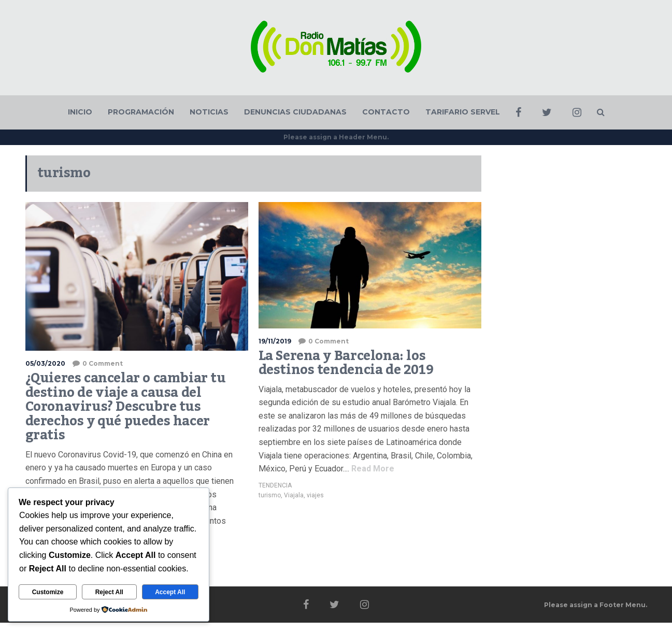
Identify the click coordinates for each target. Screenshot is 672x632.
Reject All (109, 592)
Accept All (170, 592)
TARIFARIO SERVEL (463, 112)
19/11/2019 (275, 341)
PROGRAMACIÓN (141, 112)
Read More (372, 469)
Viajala (294, 495)
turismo (270, 495)
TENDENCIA (275, 485)
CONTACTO (386, 112)
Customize (48, 592)
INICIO (80, 112)
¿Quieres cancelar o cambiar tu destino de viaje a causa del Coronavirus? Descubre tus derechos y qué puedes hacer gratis (126, 407)
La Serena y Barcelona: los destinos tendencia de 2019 (346, 363)
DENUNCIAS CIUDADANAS (295, 112)
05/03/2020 (45, 363)
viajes (315, 495)
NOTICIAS (209, 112)
